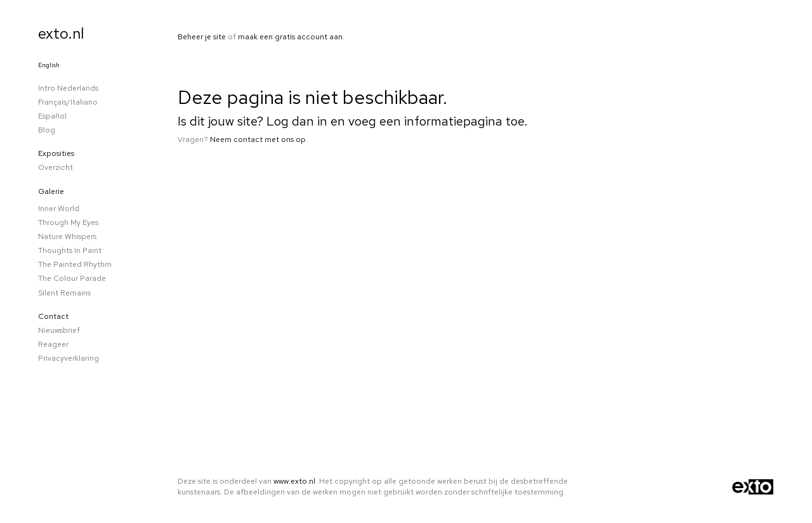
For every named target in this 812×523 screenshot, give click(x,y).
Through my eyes (68, 223)
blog (47, 130)
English (49, 65)
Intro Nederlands (68, 88)
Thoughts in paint (70, 250)
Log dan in (297, 121)
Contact (53, 316)
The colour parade (72, 278)
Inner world (59, 209)
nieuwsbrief (59, 330)
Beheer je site (202, 37)
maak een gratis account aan (290, 37)
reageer (53, 344)
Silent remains (64, 293)
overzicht (56, 167)
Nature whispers (67, 236)
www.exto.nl (294, 481)
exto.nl (61, 33)
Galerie (51, 191)
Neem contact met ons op (258, 139)
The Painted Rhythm (75, 264)
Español (52, 116)
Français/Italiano (68, 102)
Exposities (56, 153)
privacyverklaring (69, 358)
